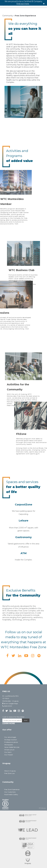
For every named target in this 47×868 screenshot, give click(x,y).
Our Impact (9, 755)
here (18, 429)
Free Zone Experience (12, 789)
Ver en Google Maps (10, 703)
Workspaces (9, 745)
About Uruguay (10, 771)
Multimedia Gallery (11, 794)
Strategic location (11, 740)
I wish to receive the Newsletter (13, 717)
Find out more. (23, 4)
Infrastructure (9, 750)
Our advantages (10, 737)
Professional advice (11, 742)
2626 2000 (7, 706)
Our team (8, 752)
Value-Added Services (12, 747)
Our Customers (10, 792)
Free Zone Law (10, 773)
